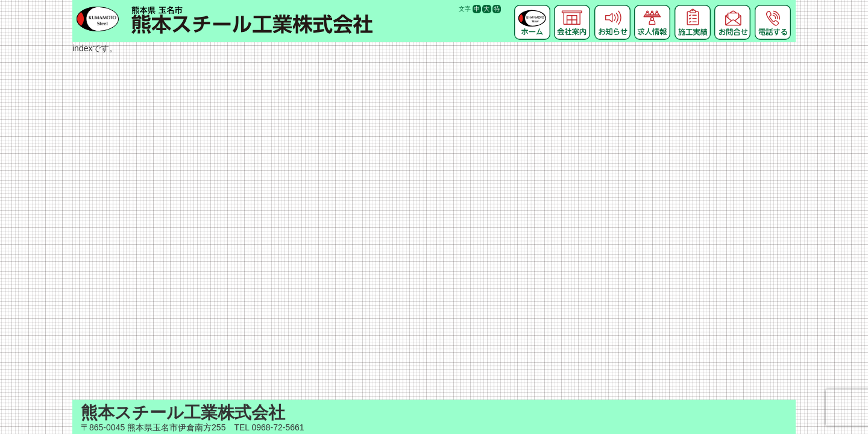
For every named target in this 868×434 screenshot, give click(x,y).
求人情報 (652, 9)
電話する (773, 9)
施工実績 (693, 9)
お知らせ (612, 9)
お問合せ (732, 9)
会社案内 (572, 9)
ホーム (532, 9)
